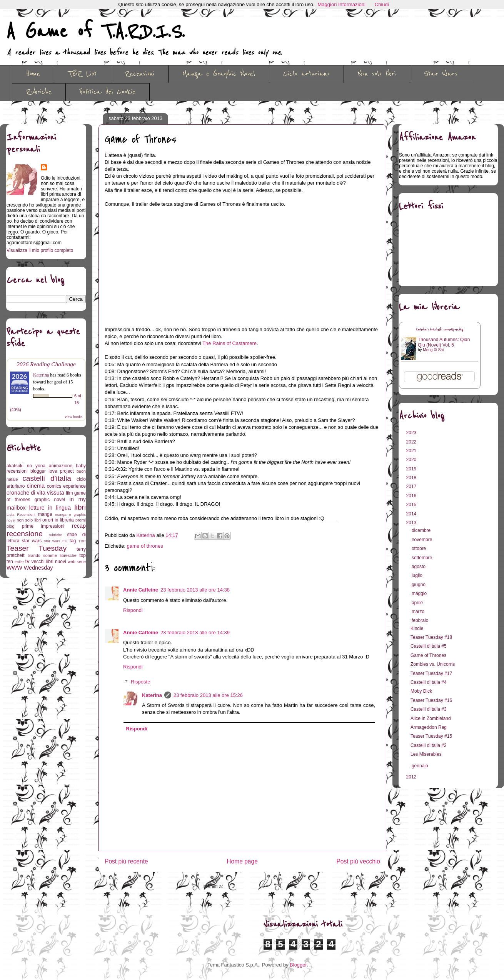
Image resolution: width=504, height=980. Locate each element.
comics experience (66, 486)
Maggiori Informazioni (342, 4)
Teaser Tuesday (37, 548)
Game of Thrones (428, 655)
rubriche (56, 535)
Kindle (417, 628)
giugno (419, 585)
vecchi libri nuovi (49, 562)
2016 (412, 496)
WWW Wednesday (30, 568)
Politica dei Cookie (108, 92)
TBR (82, 541)
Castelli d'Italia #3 (429, 709)
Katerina (152, 695)
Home (33, 74)
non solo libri (29, 520)
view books (73, 417)
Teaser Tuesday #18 (431, 637)
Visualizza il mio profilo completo (40, 250)
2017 (412, 487)
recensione (25, 534)
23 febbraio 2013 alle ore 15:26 (208, 695)
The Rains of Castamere (229, 343)
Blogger (298, 965)
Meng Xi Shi (433, 350)
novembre (423, 540)
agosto (419, 567)
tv (28, 561)
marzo (419, 612)
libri (80, 507)
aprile (418, 603)
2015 (412, 505)
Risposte (141, 682)
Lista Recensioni (21, 514)
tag (73, 541)
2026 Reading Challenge (46, 364)
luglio (418, 575)
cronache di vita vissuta (35, 493)
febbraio (421, 620)
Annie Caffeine (141, 590)
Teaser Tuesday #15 (431, 736)
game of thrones (145, 546)
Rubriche (39, 92)
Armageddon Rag (429, 727)
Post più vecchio (358, 861)
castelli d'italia (47, 478)
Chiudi (382, 4)
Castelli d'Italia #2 (429, 745)
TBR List (83, 74)
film (69, 493)
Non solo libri (377, 74)
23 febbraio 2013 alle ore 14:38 (195, 590)
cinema (36, 486)
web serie (77, 562)
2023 (412, 433)
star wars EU (56, 541)
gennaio (421, 766)
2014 (412, 514)
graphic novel (50, 500)
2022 (412, 442)
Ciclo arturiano (306, 74)
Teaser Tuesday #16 (431, 700)
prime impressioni (43, 526)
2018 (412, 478)
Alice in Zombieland (431, 718)
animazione (61, 466)
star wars (32, 541)
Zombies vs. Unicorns (433, 664)
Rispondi (133, 610)
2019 (412, 469)
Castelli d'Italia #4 (429, 682)
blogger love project (52, 471)
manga (45, 514)
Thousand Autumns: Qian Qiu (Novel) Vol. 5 (444, 342)
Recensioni (140, 74)
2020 (412, 460)
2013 (412, 523)
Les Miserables (426, 754)
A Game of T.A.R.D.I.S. (95, 32)
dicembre (422, 530)
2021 (412, 451)
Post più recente (126, 861)
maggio (420, 593)
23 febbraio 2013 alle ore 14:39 (195, 632)
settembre (423, 558)
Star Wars (441, 74)
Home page (242, 861)
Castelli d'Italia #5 (429, 646)
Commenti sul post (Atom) (254, 886)
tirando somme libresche (52, 555)
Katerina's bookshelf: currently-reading (440, 330)
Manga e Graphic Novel (219, 74)
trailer (19, 562)
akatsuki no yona (26, 466)
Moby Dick (421, 691)
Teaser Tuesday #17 (431, 673)
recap (79, 526)
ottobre (420, 548)
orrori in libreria (58, 520)
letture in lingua (50, 508)
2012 (412, 777)
